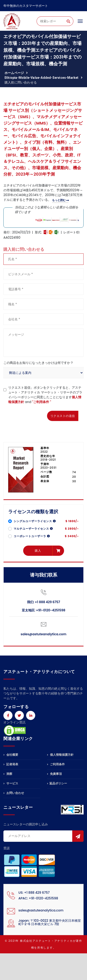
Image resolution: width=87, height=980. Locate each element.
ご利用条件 (56, 764)
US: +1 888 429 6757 (34, 893)
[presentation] (38, 415)
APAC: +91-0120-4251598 (38, 898)
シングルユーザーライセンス (35, 521)
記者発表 (11, 764)
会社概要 (11, 755)
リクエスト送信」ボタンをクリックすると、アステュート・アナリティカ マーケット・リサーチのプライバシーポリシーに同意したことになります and (45, 395)
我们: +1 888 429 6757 (44, 602)
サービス (11, 783)
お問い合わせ (14, 793)
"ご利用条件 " (42, 402)
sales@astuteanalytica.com (43, 634)
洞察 (8, 774)
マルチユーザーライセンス (33, 529)
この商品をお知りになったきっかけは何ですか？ (38, 363)
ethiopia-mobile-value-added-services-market (42, 78)
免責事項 (54, 774)
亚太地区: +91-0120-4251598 (44, 610)
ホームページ (14, 73)
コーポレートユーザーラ (32, 536)
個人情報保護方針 (60, 755)
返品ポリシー (57, 783)
